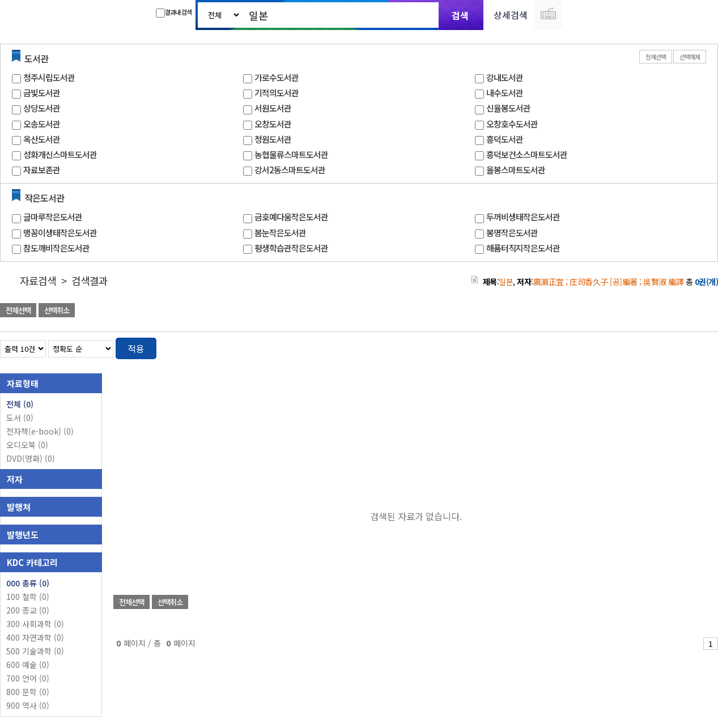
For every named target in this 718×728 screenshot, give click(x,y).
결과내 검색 (174, 12)
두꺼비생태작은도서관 (523, 217)
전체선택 (656, 57)
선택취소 (57, 310)
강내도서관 (505, 77)
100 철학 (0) (28, 597)
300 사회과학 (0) (35, 624)
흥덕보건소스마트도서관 (527, 154)
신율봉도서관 (508, 108)
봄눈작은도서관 (280, 233)
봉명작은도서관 (512, 233)
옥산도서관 (42, 139)
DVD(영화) (31, 458)
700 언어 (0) (28, 678)
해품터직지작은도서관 (523, 248)
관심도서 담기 (515, 311)
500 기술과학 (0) (35, 651)
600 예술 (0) (28, 665)
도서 (20, 418)
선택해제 (690, 57)
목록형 (702, 346)
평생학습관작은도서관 (291, 248)
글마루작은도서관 (53, 217)
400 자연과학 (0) (35, 637)
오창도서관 (273, 124)
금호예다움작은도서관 (291, 217)
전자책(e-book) (40, 431)
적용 (136, 348)
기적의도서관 (277, 93)
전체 (20, 404)
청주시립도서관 (49, 77)
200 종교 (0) (28, 610)
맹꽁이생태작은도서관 (60, 233)
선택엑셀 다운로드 (678, 311)
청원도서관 (273, 139)
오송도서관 (42, 124)
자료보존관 (42, 170)
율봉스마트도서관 (516, 170)
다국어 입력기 (549, 15)
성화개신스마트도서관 (60, 154)
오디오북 (27, 445)
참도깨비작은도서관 (56, 248)
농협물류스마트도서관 (291, 154)
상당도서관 (42, 108)
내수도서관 (505, 93)
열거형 (685, 346)
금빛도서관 (42, 93)
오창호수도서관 (512, 124)
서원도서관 (273, 108)
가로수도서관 (277, 77)
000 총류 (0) (28, 583)
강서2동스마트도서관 (290, 170)
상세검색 (511, 15)
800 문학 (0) (28, 692)
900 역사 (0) (28, 705)
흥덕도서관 (505, 139)
